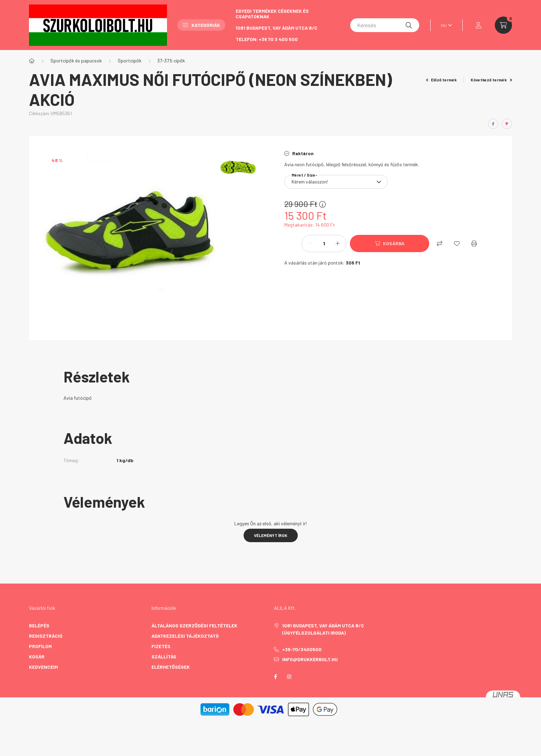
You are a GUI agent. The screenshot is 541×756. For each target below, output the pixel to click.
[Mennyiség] (324, 243)
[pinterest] (507, 124)
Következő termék (491, 80)
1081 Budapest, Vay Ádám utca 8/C (277, 28)
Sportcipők (130, 61)
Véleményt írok (271, 535)
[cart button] (503, 25)
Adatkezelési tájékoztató (185, 636)
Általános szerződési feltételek (194, 625)
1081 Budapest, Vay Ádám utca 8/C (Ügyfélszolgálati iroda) (323, 629)
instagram (289, 677)
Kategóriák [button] (201, 25)
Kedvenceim (43, 667)
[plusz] (337, 243)
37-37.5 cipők (171, 61)
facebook (275, 677)
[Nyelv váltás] (445, 25)
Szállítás (164, 656)
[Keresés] (385, 25)
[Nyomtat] (474, 243)
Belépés (39, 625)
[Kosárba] (390, 243)
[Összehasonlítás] (440, 243)
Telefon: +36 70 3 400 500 (267, 39)
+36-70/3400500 (302, 649)
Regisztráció (46, 636)
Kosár (37, 656)
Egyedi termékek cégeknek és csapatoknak (272, 14)
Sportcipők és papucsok (76, 61)
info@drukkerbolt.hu (310, 659)
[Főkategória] (32, 61)
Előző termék (442, 80)
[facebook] (493, 124)
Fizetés (161, 646)
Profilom (40, 646)
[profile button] (479, 25)
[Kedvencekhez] (457, 243)
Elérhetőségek (171, 667)
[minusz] (311, 243)
